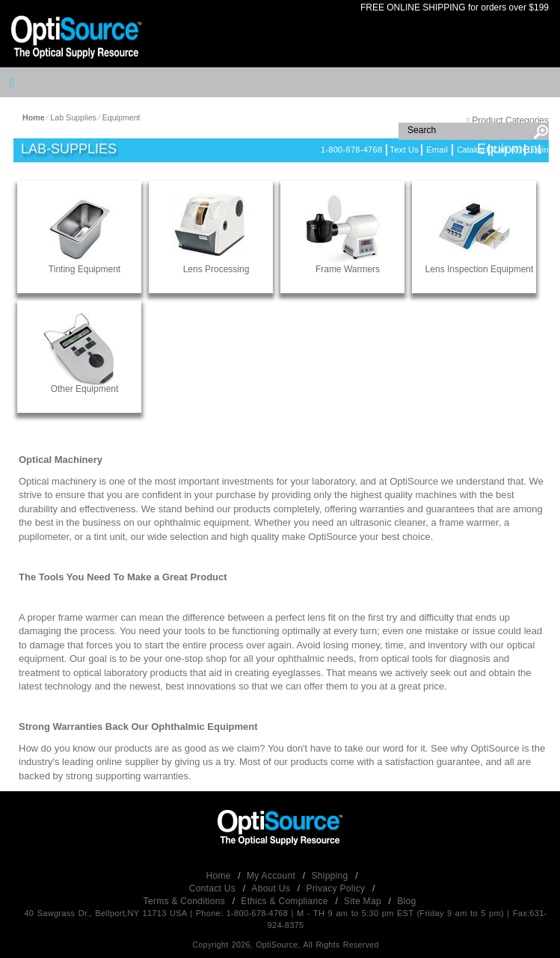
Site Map (364, 901)
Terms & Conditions (186, 901)
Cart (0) (507, 150)
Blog (406, 901)
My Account (273, 876)
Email (437, 150)
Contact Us (214, 888)
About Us (272, 888)
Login (538, 150)
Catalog (471, 150)
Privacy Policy (337, 888)
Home (220, 876)
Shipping (331, 876)
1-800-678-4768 (351, 150)
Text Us (404, 150)
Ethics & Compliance (286, 901)
